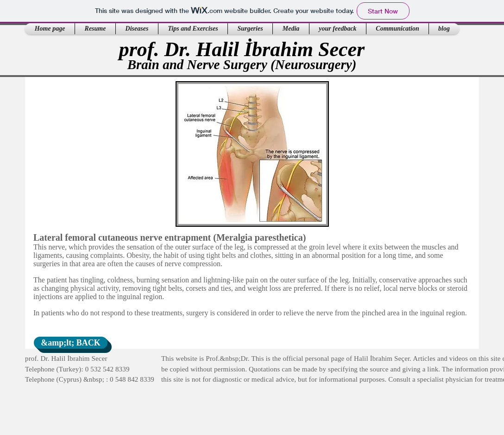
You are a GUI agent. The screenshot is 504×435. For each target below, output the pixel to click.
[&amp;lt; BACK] (71, 343)
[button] (95, 29)
